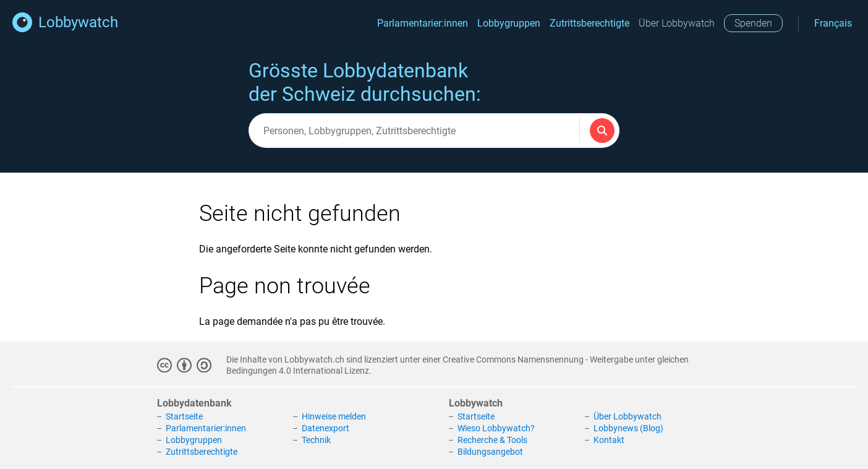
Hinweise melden (334, 417)
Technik (316, 440)
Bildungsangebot (490, 452)
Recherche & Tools (492, 440)
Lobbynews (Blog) (628, 428)
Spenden (753, 23)
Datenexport (325, 428)
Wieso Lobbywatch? (496, 428)
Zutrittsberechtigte (589, 23)
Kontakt (609, 440)
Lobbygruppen (509, 23)
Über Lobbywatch (677, 23)
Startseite (184, 417)
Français (833, 23)
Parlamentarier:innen (423, 23)
